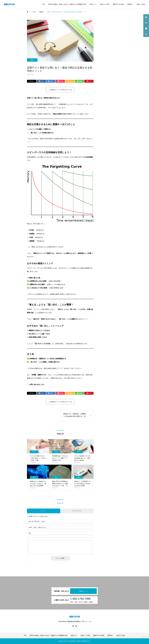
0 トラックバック (77, 511)
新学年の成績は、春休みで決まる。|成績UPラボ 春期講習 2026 (67, 4)
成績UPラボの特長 (118, 4)
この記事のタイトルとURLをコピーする (60, 90)
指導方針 (130, 4)
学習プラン (93, 4)
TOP (43, 4)
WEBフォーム (83, 591)
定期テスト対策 (105, 4)
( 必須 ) (37, 521)
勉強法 (32, 60)
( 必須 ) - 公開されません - (38, 527)
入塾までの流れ (141, 4)
